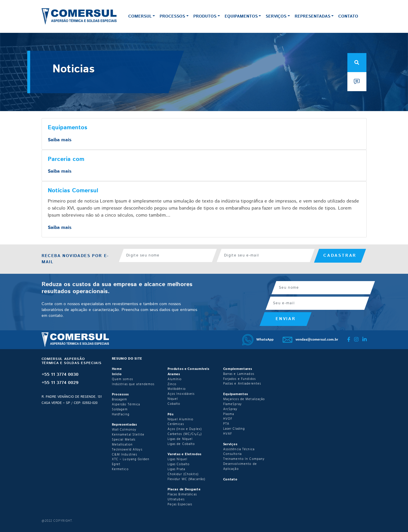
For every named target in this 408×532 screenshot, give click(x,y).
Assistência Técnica (239, 449)
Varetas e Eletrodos (185, 454)
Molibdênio (177, 389)
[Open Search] (357, 63)
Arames (174, 374)
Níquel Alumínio (181, 419)
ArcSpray (230, 409)
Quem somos (122, 379)
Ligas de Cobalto (181, 444)
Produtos (205, 16)
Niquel (173, 399)
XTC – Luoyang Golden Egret (131, 462)
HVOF (228, 419)
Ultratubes (176, 499)
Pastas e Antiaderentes (242, 384)
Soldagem (120, 409)
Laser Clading (234, 429)
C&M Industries (125, 455)
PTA (226, 424)
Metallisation (122, 445)
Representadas (313, 16)
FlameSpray (232, 404)
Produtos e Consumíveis (188, 369)
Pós (171, 414)
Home (117, 369)
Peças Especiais (180, 504)
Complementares (238, 369)
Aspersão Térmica (126, 404)
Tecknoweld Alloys (127, 450)
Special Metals (124, 440)
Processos (172, 16)
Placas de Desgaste (184, 489)
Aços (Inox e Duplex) (185, 429)
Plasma (229, 414)
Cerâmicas (176, 424)
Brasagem (120, 400)
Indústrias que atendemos (133, 384)
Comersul (140, 16)
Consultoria (232, 454)
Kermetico (120, 469)
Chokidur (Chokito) (183, 474)
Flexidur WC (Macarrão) (187, 479)
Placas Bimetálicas (182, 494)
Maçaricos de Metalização (244, 399)
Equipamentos (241, 16)
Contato (348, 16)
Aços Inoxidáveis (181, 394)
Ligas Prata (176, 469)
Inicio (117, 374)
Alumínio (175, 379)
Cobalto (174, 404)
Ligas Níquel (177, 459)
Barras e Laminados (239, 374)
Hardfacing (121, 414)
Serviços (276, 16)
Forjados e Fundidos (239, 379)
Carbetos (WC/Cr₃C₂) (185, 434)
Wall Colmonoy (124, 430)
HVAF (228, 434)
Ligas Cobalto (179, 464)
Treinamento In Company (244, 459)
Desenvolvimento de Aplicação (240, 466)
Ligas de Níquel (180, 439)
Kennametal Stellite (128, 435)
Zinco (172, 384)
